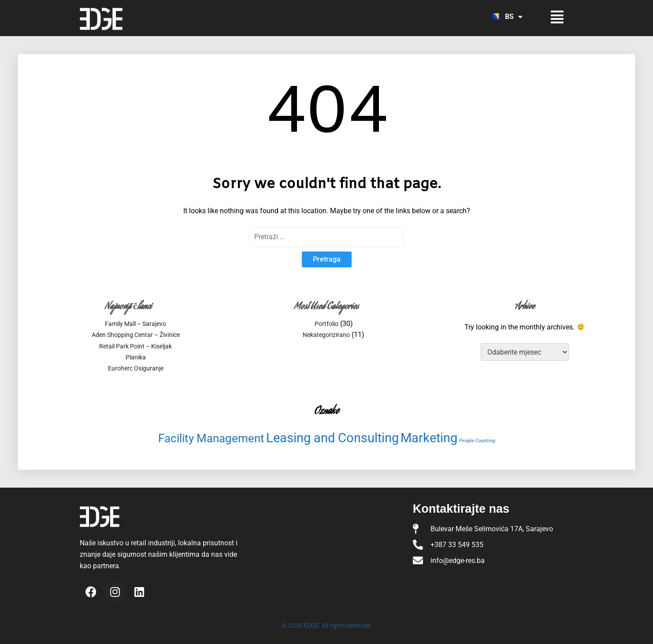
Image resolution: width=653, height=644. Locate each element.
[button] (550, 17)
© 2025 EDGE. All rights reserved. (327, 625)
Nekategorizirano (326, 335)
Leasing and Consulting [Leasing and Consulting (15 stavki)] (332, 438)
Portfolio (326, 324)
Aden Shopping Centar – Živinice (136, 335)
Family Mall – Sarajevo (135, 324)
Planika (136, 357)
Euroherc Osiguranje (136, 368)
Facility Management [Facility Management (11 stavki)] (211, 438)
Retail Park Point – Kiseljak (135, 346)
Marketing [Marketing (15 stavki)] (429, 438)
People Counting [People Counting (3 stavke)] (477, 441)
